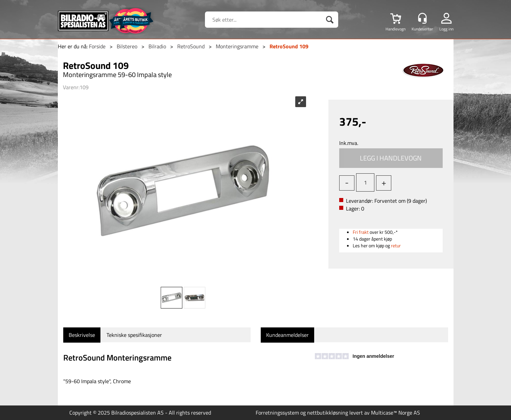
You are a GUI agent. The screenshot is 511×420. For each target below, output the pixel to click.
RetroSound (191, 46)
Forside (97, 46)
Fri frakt (361, 232)
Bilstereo (127, 46)
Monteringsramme (237, 46)
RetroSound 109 (289, 46)
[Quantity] (365, 182)
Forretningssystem (277, 413)
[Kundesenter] (422, 18)
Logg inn (446, 29)
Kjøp (391, 158)
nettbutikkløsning (328, 413)
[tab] (82, 335)
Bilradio (157, 46)
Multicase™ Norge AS (396, 413)
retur (396, 245)
